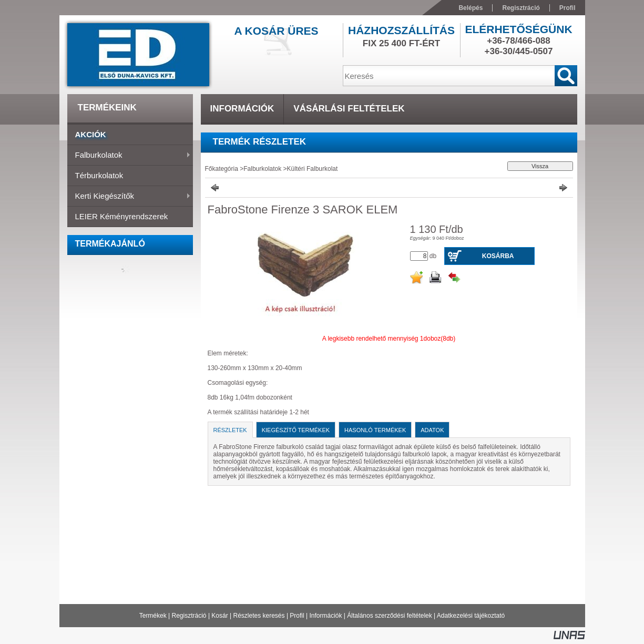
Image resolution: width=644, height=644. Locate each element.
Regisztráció (189, 616)
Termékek (153, 616)
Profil (297, 616)
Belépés (471, 8)
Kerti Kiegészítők (129, 197)
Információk (325, 616)
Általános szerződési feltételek (389, 616)
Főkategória (222, 169)
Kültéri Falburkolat (313, 169)
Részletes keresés (259, 616)
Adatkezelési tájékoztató (471, 616)
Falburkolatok (129, 156)
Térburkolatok (99, 175)
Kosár (219, 616)
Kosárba (498, 256)
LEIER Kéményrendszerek (122, 216)
